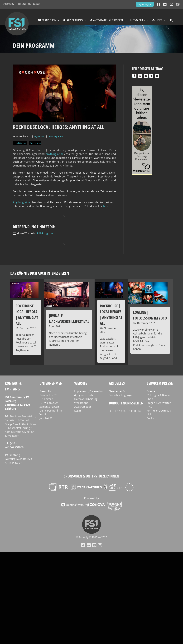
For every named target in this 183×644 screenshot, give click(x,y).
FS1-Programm (46, 233)
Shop (150, 399)
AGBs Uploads (83, 407)
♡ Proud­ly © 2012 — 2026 (91, 537)
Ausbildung (75, 20)
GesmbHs (45, 391)
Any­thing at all (55, 154)
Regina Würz (39, 136)
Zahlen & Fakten (49, 407)
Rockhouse (35, 143)
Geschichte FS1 (49, 395)
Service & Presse (160, 383)
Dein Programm (55, 136)
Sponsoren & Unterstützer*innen (91, 476)
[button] (134, 76)
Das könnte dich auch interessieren (40, 273)
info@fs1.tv (9, 4)
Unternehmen (51, 383)
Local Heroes (20, 143)
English (37, 4)
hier (106, 206)
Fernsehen (49, 20)
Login (78, 411)
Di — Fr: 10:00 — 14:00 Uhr (125, 411)
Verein (43, 414)
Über (159, 20)
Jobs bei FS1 (47, 418)
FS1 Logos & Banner (159, 395)
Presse (151, 391)
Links (150, 414)
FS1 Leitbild (46, 399)
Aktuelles (117, 383)
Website (81, 383)
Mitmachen (138, 20)
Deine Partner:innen (52, 411)
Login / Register (145, 4)
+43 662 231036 (24, 4)
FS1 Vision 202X (49, 403)
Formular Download (159, 411)
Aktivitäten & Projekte (108, 20)
